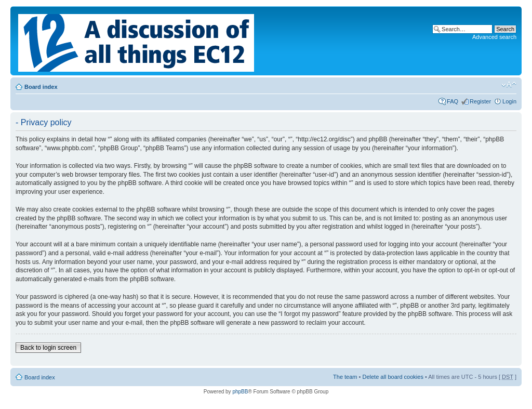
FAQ (453, 101)
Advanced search (494, 37)
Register (480, 101)
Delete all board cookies (393, 377)
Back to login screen (48, 348)
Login (509, 101)
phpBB (240, 392)
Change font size (509, 85)
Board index (41, 87)
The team (345, 377)
